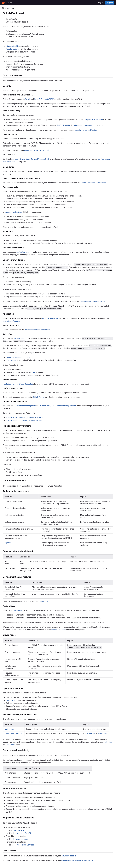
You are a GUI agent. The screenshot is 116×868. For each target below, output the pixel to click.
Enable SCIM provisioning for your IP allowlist (25, 417)
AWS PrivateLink (64, 125)
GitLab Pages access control (18, 357)
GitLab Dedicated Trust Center (93, 183)
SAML (28, 99)
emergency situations (13, 212)
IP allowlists (11, 360)
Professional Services (25, 845)
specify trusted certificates (86, 130)
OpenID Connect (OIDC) (44, 99)
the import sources (21, 839)
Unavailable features (11, 321)
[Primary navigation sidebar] (3, 8)
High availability (12, 46)
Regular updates (13, 49)
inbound (77, 125)
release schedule (58, 630)
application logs (23, 252)
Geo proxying (12, 700)
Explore (10, 3)
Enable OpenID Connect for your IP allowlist (24, 420)
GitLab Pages (19, 338)
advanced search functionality (37, 330)
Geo (34, 372)
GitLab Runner (39, 397)
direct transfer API (23, 833)
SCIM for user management (25, 406)
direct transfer (19, 830)
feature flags (18, 610)
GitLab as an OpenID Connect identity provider (57, 406)
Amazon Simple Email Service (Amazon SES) (31, 159)
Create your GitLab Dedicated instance (77, 860)
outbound (88, 125)
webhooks (102, 734)
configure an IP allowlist (93, 119)
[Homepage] (3, 3)
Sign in (101, 3)
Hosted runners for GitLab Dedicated (18, 384)
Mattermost (9, 729)
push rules (91, 734)
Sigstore (8, 543)
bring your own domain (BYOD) (93, 301)
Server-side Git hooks (14, 734)
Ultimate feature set (50, 318)
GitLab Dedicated (69, 856)
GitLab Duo (43, 602)
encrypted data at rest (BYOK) (37, 150)
